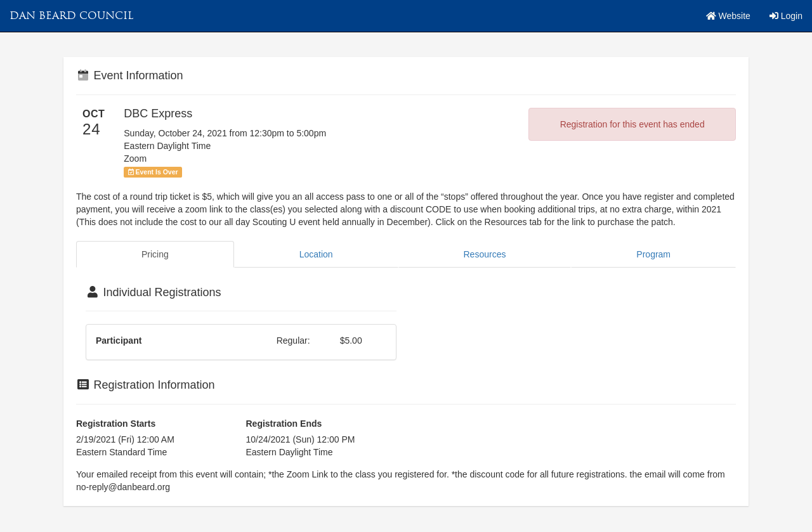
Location (316, 254)
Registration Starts (116, 424)
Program (653, 254)
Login (786, 16)
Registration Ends (284, 424)
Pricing (155, 254)
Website (728, 16)
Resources (485, 254)
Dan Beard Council (71, 16)
